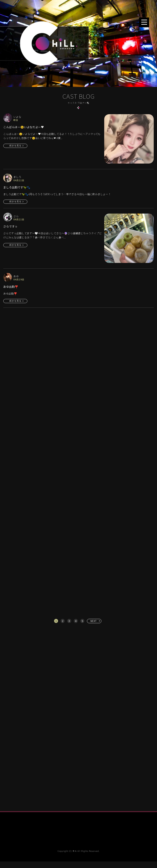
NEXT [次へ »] (94, 621)
